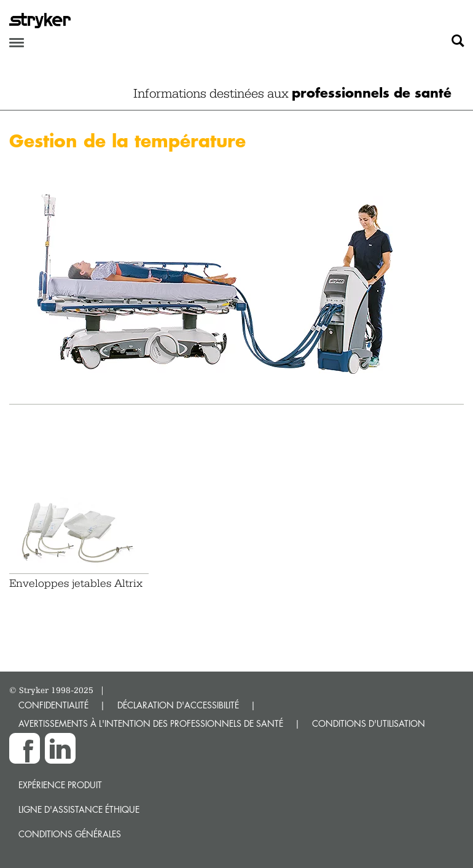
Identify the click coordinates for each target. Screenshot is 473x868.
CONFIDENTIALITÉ (53, 705)
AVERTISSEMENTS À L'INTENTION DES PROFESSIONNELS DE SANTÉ (151, 723)
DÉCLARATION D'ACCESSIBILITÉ (178, 705)
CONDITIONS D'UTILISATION (369, 723)
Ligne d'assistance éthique (79, 809)
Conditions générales (70, 834)
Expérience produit (60, 785)
